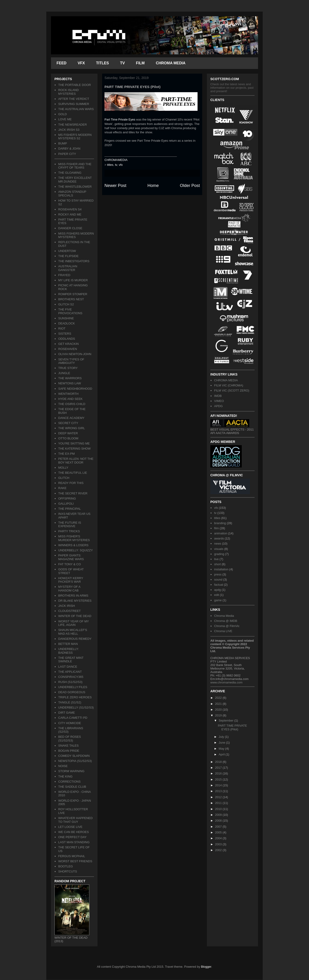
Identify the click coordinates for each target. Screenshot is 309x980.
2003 (219, 844)
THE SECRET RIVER (73, 493)
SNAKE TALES (68, 746)
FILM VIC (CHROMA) (229, 385)
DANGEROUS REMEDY (75, 639)
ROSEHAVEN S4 (70, 209)
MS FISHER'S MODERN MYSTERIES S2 (75, 137)
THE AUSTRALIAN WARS (76, 109)
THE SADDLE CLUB (72, 787)
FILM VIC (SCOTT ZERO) (232, 390)
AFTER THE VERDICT (74, 99)
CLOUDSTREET (69, 611)
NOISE (63, 766)
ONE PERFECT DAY (72, 837)
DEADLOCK (67, 323)
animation (221, 533)
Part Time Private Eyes (120, 119)
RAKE (62, 488)
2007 (219, 827)
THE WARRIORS (70, 378)
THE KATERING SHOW (74, 449)
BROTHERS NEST (71, 299)
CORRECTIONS (69, 782)
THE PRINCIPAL (69, 509)
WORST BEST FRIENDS (75, 861)
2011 (219, 803)
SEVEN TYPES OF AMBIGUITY (71, 361)
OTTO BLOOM (68, 438)
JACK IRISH (67, 606)
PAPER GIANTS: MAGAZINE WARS (71, 557)
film (216, 528)
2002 (219, 850)
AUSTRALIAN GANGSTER (68, 268)
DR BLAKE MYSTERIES (75, 601)
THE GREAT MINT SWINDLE (71, 660)
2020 (219, 710)
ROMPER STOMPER (73, 294)
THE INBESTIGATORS (74, 261)
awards (219, 538)
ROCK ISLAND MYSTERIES (68, 92)
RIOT (62, 328)
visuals (219, 549)
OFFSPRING (67, 498)
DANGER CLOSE (70, 228)
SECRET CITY (68, 423)
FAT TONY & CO (69, 564)
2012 (219, 797)
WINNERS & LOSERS (73, 545)
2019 (219, 715)
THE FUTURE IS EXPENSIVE (70, 524)
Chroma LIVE (223, 631)
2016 (219, 773)
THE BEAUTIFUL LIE (73, 473)
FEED (62, 63)
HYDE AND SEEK (70, 399)
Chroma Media (224, 616)
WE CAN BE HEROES (73, 832)
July (222, 737)
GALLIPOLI (66, 504)
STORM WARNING (71, 771)
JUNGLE (64, 373)
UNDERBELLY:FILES (73, 687)
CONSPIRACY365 (71, 677)
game (218, 600)
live (216, 559)
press (218, 574)
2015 (219, 779)
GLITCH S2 (66, 304)
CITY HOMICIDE (70, 723)
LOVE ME (65, 119)
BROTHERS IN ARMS (73, 596)
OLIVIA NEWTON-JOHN (75, 354)
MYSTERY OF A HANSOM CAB (69, 589)
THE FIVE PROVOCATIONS (70, 311)
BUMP (63, 143)
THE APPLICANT (70, 672)
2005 (219, 832)
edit (217, 595)
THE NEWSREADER (72, 125)
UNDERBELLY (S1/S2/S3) (76, 707)
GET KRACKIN (68, 344)
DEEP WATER (68, 433)
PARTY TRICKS (69, 531)
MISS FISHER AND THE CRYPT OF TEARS (75, 166)
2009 (219, 815)
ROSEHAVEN (68, 349)
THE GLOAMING (70, 173)
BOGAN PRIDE (69, 751)
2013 (219, 791)
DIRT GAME (67, 713)
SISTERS (65, 334)
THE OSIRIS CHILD (72, 404)
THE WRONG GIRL (72, 428)
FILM (140, 63)
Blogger (206, 967)
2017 (219, 768)
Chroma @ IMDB (226, 621)
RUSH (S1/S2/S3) (70, 682)
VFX (81, 63)
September (227, 720)
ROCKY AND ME (70, 214)
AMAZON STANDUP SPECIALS (72, 194)
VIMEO (219, 401)
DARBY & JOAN (69, 149)
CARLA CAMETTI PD (73, 718)
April (222, 754)
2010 (219, 809)
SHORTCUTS (68, 871)
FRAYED (64, 275)
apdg (217, 590)
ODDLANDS (67, 339)
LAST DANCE (68, 667)
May (222, 749)
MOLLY (63, 468)
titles (110, 165)
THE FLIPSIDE (68, 256)
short (217, 564)
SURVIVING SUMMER (74, 104)
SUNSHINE (66, 318)
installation (221, 569)
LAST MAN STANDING (74, 842)
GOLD (62, 114)
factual (218, 585)
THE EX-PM (66, 454)
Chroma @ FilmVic (227, 626)
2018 (219, 762)
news (218, 544)
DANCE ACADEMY (71, 418)
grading (219, 554)
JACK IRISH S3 (69, 130)
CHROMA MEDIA (171, 63)
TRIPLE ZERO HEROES (75, 697)
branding (220, 523)
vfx (121, 165)
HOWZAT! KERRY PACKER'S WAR (71, 580)
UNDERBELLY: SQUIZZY (76, 550)
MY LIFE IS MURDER (73, 280)
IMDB (218, 396)
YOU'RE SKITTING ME (74, 443)
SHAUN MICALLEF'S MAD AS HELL (73, 632)
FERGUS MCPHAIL (72, 856)
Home (153, 186)
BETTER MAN (68, 644)
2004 (219, 838)
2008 (219, 821)
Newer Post (115, 186)
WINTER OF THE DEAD (75, 616)
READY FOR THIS (71, 483)
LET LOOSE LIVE (70, 827)
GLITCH (64, 478)
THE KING (65, 776)
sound (218, 580)
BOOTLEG (65, 866)
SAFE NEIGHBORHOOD (75, 389)
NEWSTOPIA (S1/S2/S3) (75, 761)
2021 (219, 704)
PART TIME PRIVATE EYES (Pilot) (232, 727)
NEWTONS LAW (70, 383)
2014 (219, 785)
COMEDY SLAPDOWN (74, 756)
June (222, 743)
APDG (218, 406)
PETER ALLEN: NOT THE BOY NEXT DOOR (76, 461)
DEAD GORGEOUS (72, 692)
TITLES (102, 63)
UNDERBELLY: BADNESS (69, 651)
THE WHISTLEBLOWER (75, 187)
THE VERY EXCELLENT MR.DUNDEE (75, 180)
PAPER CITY (67, 154)
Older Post (190, 186)
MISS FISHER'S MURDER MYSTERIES (74, 538)
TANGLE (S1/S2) (70, 702)
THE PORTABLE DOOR (74, 85)
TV (122, 63)
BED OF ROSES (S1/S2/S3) (70, 739)
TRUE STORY (68, 368)
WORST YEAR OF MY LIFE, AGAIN (73, 623)
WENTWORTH (68, 394)
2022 (219, 698)
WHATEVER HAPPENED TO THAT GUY (75, 820)
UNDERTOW (67, 251)
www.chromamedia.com (226, 682)
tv (116, 165)
